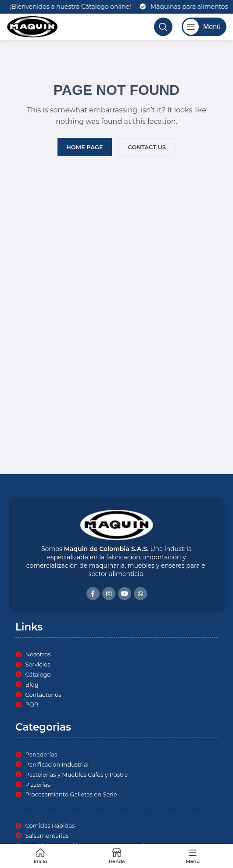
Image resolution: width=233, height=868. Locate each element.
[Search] (163, 27)
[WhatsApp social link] (140, 594)
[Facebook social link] (93, 594)
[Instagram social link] (109, 594)
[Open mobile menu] (204, 27)
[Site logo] (32, 26)
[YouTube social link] (125, 594)
